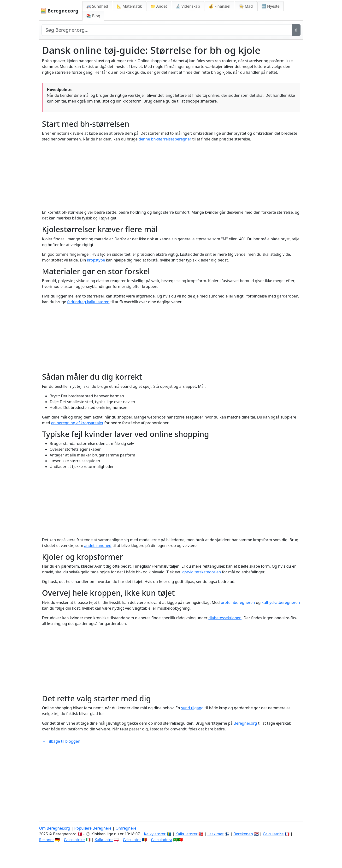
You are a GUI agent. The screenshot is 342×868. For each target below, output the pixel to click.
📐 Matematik (129, 6)
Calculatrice (273, 834)
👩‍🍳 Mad (246, 6)
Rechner (47, 840)
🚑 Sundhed (97, 6)
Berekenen (243, 834)
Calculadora (162, 840)
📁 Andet (159, 6)
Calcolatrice (74, 840)
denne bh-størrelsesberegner (165, 139)
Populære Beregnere (93, 828)
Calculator (132, 840)
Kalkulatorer (187, 834)
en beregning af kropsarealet (77, 423)
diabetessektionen (225, 618)
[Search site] (167, 30)
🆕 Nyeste (271, 6)
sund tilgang (192, 708)
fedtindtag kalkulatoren (88, 302)
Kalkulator (104, 840)
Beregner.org (245, 723)
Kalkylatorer (155, 834)
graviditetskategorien (202, 572)
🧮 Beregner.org (59, 11)
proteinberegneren (238, 602)
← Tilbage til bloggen (61, 741)
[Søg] (296, 30)
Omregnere (126, 828)
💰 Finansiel (219, 6)
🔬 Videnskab (188, 6)
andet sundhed (98, 546)
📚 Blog (93, 16)
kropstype (96, 260)
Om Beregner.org (55, 828)
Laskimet (215, 834)
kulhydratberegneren (281, 602)
